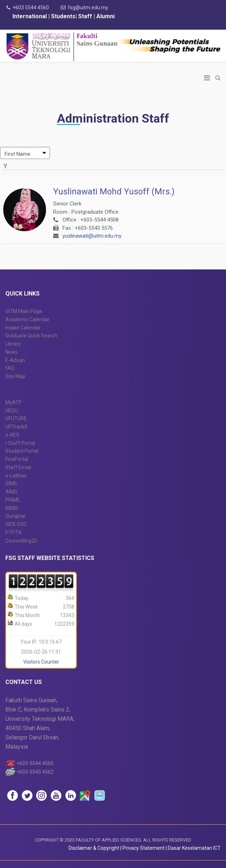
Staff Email (18, 467)
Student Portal (22, 451)
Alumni (106, 16)
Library (13, 344)
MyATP (14, 402)
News (12, 352)
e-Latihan (16, 476)
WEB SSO (16, 524)
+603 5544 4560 (31, 8)
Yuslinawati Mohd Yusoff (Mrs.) (114, 192)
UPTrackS (16, 427)
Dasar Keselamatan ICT (194, 848)
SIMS (11, 483)
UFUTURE (16, 418)
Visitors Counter (41, 662)
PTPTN (13, 532)
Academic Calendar (27, 319)
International (30, 16)
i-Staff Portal (20, 443)
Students (62, 16)
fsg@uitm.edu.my (88, 8)
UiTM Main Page (24, 311)
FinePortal (17, 459)
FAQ (10, 368)
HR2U (12, 411)
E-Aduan (15, 360)
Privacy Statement (144, 848)
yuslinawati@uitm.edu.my (92, 236)
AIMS (11, 492)
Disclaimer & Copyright (94, 848)
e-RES (12, 435)
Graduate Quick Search (31, 336)
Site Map (15, 376)
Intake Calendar (23, 328)
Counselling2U (21, 541)
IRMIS (12, 508)
